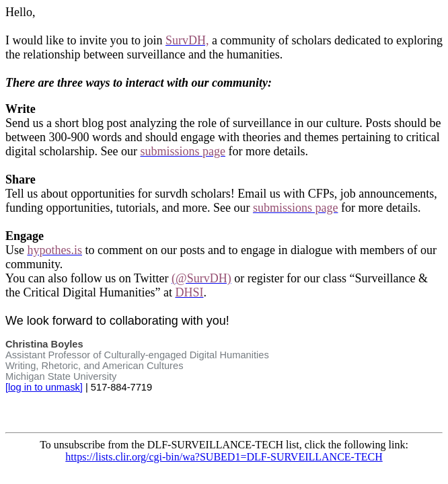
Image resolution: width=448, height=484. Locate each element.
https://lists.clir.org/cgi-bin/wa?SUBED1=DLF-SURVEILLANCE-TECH (224, 457)
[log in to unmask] (44, 387)
